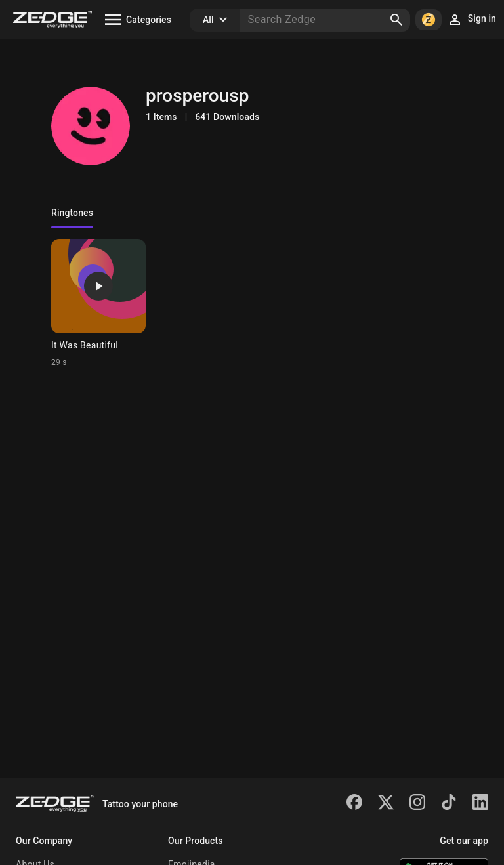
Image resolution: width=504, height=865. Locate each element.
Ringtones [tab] (72, 213)
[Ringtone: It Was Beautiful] (98, 303)
